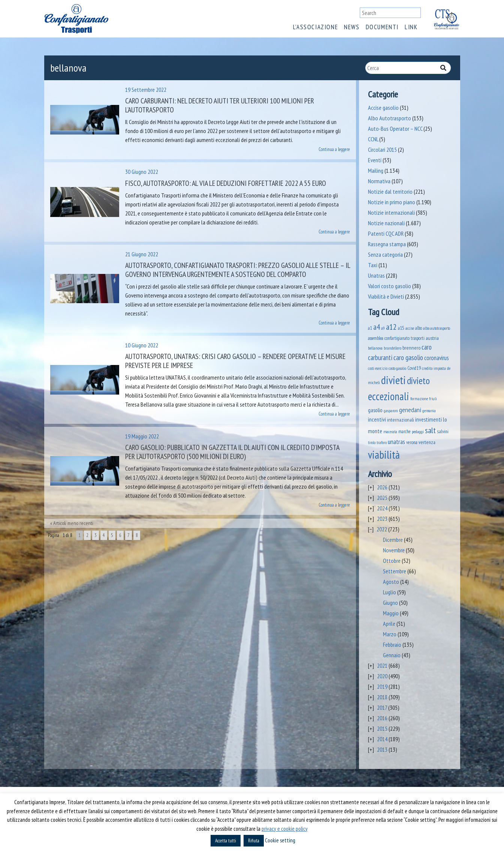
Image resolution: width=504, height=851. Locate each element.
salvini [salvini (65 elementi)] (443, 431)
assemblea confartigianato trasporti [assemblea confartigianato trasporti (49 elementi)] (396, 338)
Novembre (394, 550)
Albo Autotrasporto (390, 118)
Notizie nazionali (386, 223)
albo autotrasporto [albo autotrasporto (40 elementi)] (437, 328)
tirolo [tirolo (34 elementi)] (372, 443)
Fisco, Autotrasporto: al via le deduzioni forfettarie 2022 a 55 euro (226, 183)
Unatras (376, 275)
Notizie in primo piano (392, 202)
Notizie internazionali (391, 212)
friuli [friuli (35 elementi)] (433, 399)
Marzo (390, 634)
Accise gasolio (383, 108)
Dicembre (393, 540)
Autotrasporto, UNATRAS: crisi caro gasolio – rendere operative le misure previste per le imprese (235, 361)
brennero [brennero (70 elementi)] (411, 348)
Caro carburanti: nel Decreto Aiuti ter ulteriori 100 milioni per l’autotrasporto (220, 105)
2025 (382, 498)
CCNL (373, 139)
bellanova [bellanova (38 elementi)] (375, 348)
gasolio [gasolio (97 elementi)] (375, 410)
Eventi (375, 160)
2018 (382, 697)
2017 (382, 707)
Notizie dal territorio (390, 191)
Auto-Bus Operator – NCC (395, 129)
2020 (382, 676)
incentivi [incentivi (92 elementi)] (377, 419)
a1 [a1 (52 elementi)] (370, 328)
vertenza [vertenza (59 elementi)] (427, 442)
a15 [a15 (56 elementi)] (401, 328)
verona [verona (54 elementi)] (412, 442)
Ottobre (392, 561)
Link (411, 27)
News (352, 27)
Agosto (391, 582)
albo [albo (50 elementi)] (419, 328)
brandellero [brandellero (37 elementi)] (393, 348)
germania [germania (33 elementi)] (429, 411)
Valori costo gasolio (390, 286)
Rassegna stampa (387, 244)
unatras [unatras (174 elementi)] (396, 442)
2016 (382, 718)
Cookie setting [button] (280, 840)
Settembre (395, 571)
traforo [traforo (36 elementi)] (382, 443)
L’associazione (316, 27)
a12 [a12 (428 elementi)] (391, 327)
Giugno (390, 603)
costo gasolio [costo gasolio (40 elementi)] (397, 368)
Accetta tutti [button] (226, 841)
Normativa (379, 181)
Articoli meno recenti (73, 523)
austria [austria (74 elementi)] (432, 338)
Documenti (382, 27)
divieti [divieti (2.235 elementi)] (393, 380)
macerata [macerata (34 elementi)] (390, 432)
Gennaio (392, 655)
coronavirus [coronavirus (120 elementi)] (437, 358)
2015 (382, 728)
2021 (382, 666)
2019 (382, 686)
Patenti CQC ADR (386, 233)
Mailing (376, 170)
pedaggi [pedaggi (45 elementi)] (418, 431)
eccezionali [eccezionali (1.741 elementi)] (389, 396)
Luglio (390, 592)
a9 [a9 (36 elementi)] (383, 328)
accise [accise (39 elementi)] (410, 328)
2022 (382, 529)
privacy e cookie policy (285, 829)
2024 (382, 508)
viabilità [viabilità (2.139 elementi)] (384, 455)
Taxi (373, 265)
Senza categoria (385, 254)
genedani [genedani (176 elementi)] (410, 410)
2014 (382, 739)
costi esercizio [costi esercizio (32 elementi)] (378, 368)
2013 (382, 749)
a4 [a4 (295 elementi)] (377, 327)
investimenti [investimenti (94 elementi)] (428, 419)
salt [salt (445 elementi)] (430, 430)
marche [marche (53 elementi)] (405, 431)
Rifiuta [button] (254, 841)
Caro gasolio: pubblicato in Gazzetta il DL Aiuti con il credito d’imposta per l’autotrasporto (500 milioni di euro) (232, 452)
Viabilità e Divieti (386, 296)
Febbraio (392, 645)
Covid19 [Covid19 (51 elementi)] (414, 368)
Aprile (389, 624)
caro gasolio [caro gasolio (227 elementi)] (408, 357)
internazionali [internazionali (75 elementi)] (401, 420)
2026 (382, 487)
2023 (382, 519)
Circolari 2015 (382, 150)
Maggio (391, 613)
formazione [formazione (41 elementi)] (419, 399)
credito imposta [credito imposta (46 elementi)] (434, 368)
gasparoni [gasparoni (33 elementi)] (391, 411)
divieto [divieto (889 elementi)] (418, 381)
